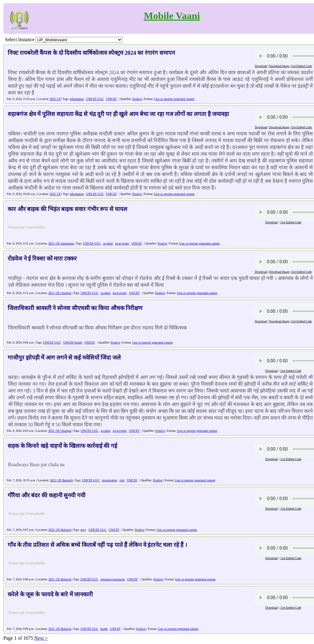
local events (122, 243)
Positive (137, 99)
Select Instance (20, 40)
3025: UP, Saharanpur (61, 243)
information (77, 99)
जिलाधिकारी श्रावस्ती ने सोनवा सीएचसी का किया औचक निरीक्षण (75, 308)
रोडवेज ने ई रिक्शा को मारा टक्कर (42, 258)
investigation (110, 480)
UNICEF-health (73, 342)
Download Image (279, 66)
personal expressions (113, 579)
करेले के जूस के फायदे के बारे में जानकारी (50, 594)
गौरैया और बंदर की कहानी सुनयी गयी (47, 495)
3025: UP (55, 99)
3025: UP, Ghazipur (60, 293)
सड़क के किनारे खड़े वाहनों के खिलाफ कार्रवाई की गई (62, 446)
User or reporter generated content (174, 99)
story (83, 530)
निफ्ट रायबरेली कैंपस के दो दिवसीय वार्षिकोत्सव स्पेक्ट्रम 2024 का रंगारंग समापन (91, 53)
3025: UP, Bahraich (61, 480)
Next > (41, 638)
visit (122, 480)
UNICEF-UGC (95, 99)
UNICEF (111, 99)
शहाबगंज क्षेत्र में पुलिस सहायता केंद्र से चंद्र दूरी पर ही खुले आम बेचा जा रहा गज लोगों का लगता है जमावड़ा (118, 114)
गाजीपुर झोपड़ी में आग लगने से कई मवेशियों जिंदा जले (64, 358)
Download (261, 66)
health (104, 629)
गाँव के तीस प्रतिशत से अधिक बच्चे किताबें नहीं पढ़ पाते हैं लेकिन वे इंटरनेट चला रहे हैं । (97, 545)
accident (108, 243)
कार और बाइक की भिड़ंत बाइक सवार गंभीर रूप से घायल (67, 209)
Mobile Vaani (172, 16)
